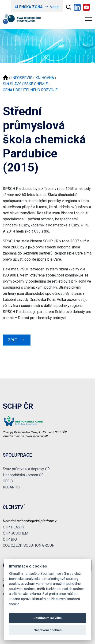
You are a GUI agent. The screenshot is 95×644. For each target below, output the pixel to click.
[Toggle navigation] (88, 19)
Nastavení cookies (48, 630)
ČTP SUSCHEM (15, 533)
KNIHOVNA (45, 78)
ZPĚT (17, 339)
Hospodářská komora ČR (23, 475)
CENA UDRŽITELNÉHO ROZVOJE (30, 90)
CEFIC (8, 481)
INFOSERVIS (22, 78)
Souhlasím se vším (48, 618)
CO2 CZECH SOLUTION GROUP (29, 545)
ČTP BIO (10, 539)
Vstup (37, 6)
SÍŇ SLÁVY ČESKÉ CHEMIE (25, 84)
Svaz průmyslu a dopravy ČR (26, 469)
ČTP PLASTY (14, 527)
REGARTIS (11, 487)
